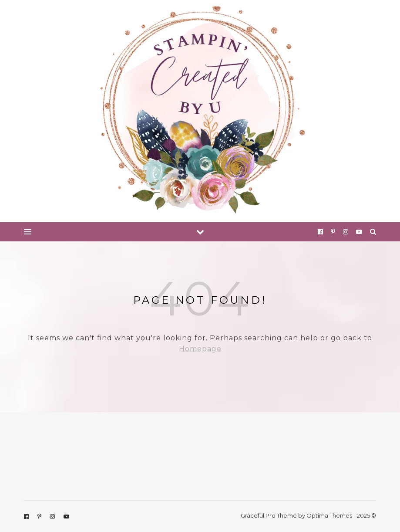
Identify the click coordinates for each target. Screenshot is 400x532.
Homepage (200, 349)
